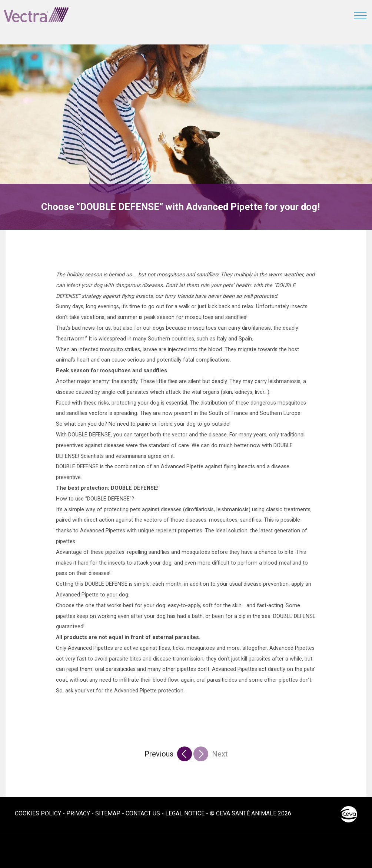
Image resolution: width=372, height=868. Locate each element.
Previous (159, 754)
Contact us (143, 813)
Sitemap (108, 813)
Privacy (78, 813)
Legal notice (185, 813)
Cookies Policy (38, 813)
